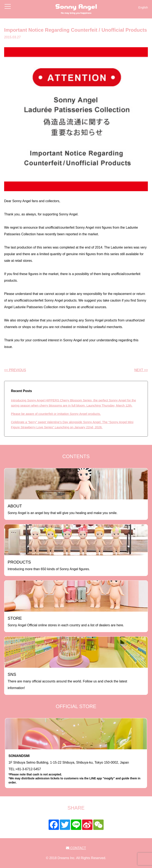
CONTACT (76, 848)
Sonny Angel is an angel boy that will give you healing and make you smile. (63, 509)
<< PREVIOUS (15, 370)
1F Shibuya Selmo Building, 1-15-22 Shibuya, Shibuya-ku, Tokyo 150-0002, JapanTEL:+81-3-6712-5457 (76, 769)
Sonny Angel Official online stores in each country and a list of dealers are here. (66, 621)
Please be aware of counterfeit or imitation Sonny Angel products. (56, 414)
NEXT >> (141, 370)
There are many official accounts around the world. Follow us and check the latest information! (67, 681)
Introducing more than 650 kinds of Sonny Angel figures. (49, 565)
